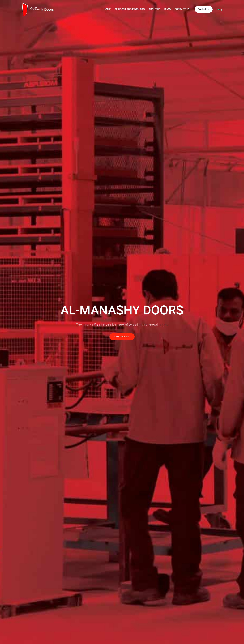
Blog (168, 9)
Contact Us (204, 9)
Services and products (130, 9)
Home (107, 9)
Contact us (182, 9)
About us (155, 9)
